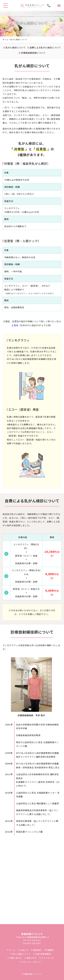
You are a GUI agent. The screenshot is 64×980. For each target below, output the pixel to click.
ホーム (5, 40)
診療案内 (50, 950)
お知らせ (24, 950)
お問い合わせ (16, 958)
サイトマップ (47, 958)
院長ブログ (32, 958)
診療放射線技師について (33, 53)
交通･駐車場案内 (43, 954)
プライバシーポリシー (32, 962)
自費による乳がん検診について (45, 48)
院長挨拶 (37, 950)
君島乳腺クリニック (33, 974)
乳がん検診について (16, 48)
